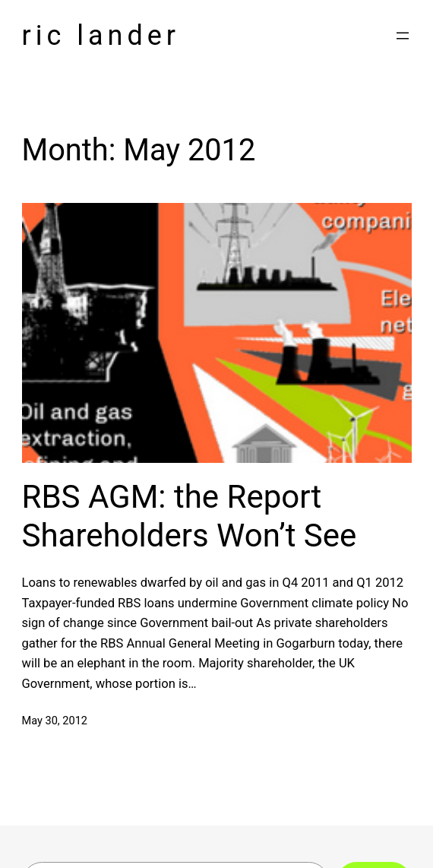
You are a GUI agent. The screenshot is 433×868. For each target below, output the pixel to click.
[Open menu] (403, 36)
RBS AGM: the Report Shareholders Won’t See (190, 516)
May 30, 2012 (55, 721)
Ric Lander (101, 36)
